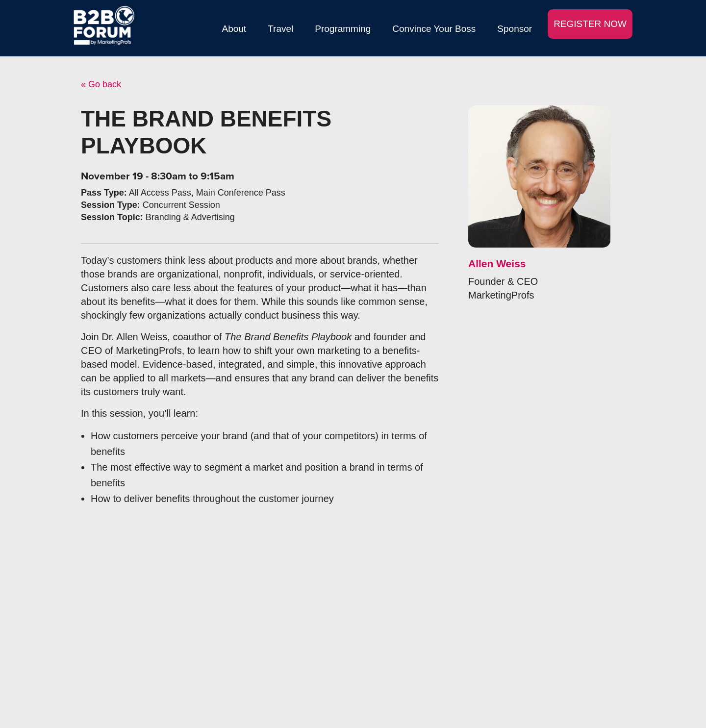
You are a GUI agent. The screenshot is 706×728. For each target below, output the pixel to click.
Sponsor (515, 29)
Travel (280, 29)
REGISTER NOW (590, 24)
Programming (343, 29)
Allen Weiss (497, 264)
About (234, 29)
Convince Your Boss (434, 29)
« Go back (101, 84)
